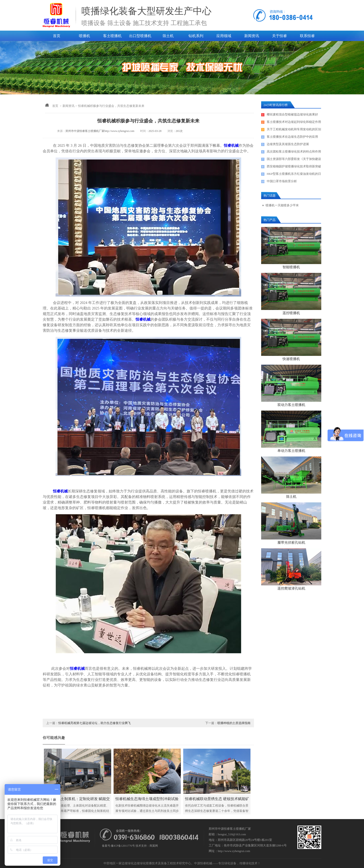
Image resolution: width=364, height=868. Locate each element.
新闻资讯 (252, 36)
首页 (57, 36)
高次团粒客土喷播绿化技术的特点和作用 (294, 152)
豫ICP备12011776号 (123, 846)
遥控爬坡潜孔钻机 (291, 588)
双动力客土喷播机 (291, 405)
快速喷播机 (291, 359)
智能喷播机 (291, 267)
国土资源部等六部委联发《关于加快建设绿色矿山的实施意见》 (294, 160)
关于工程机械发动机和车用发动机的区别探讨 (294, 130)
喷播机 (84, 36)
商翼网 (154, 846)
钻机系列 (196, 36)
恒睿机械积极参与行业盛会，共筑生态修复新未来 (111, 106)
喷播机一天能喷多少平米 (282, 205)
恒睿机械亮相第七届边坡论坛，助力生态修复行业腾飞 (94, 723)
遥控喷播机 (291, 313)
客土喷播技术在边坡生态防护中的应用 (292, 137)
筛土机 (168, 36)
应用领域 (224, 36)
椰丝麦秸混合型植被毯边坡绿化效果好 (292, 114)
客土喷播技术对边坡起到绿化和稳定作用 (294, 122)
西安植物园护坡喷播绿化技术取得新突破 (294, 166)
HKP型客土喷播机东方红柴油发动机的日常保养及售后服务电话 (294, 175)
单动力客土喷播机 (291, 451)
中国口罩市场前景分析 (282, 181)
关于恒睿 (279, 36)
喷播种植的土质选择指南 (234, 723)
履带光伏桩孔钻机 (291, 542)
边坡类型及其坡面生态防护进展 (288, 144)
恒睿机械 (231, 145)
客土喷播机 (112, 36)
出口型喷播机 (140, 36)
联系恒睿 (307, 36)
